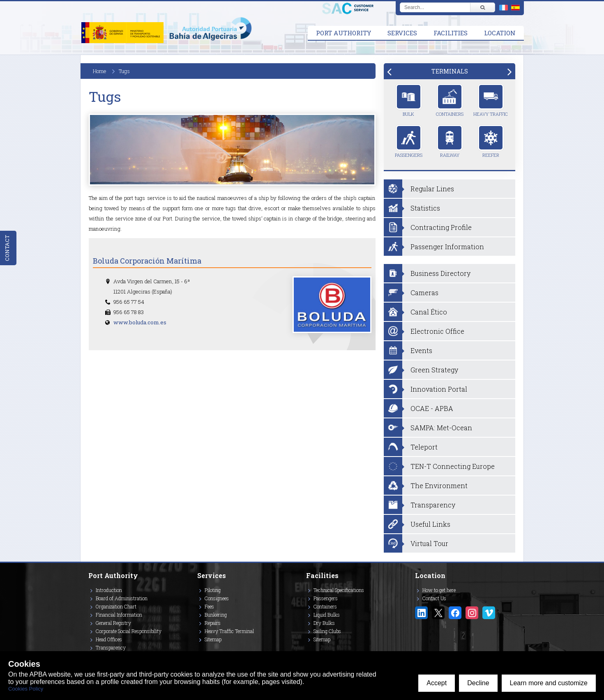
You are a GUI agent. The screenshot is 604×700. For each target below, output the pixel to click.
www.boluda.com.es (140, 322)
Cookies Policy (26, 689)
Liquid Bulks (327, 615)
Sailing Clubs (327, 631)
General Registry (113, 623)
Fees (209, 606)
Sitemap (213, 639)
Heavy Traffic (491, 100)
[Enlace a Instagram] (472, 613)
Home (100, 71)
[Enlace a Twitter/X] (438, 613)
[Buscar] (482, 7)
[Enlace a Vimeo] (489, 613)
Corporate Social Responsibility (129, 631)
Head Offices (109, 639)
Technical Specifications (339, 590)
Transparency (111, 647)
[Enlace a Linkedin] (421, 613)
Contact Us (434, 598)
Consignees (217, 598)
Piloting (213, 590)
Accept (437, 683)
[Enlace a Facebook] (455, 613)
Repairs (213, 623)
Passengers (409, 141)
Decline (478, 683)
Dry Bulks (324, 623)
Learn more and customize (549, 683)
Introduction (109, 590)
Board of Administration (122, 598)
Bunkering (216, 615)
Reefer (491, 141)
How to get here (439, 590)
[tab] (450, 71)
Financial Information (119, 615)
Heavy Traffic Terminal (229, 631)
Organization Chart (116, 606)
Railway (450, 141)
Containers (450, 100)
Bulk (409, 100)
